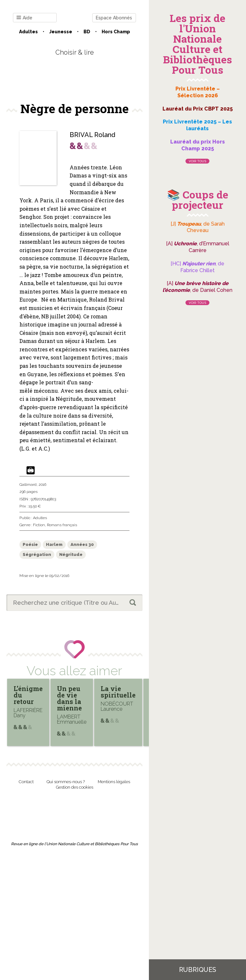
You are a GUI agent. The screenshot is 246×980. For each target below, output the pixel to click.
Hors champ (116, 32)
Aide (24, 18)
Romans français (62, 525)
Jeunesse (61, 32)
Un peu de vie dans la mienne (69, 698)
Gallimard (28, 485)
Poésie (30, 544)
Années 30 (82, 544)
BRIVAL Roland (92, 135)
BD (87, 32)
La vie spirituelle (118, 692)
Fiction (39, 525)
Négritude (71, 554)
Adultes (28, 32)
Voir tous (197, 161)
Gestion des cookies (75, 787)
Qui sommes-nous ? (66, 782)
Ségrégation (37, 554)
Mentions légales (114, 782)
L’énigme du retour (28, 695)
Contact (26, 782)
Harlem (54, 544)
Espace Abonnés (114, 18)
